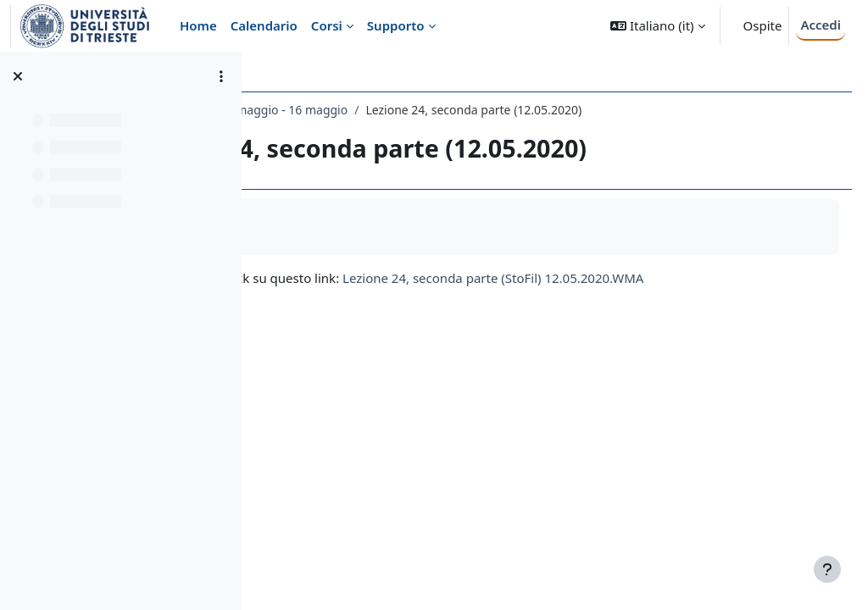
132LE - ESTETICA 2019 (337, 110)
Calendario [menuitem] (264, 25)
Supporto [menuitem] (396, 25)
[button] (657, 26)
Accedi (821, 25)
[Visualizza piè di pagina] (827, 569)
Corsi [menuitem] (327, 25)
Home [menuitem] (198, 25)
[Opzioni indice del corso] (221, 76)
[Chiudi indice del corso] (18, 76)
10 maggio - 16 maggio (482, 110)
